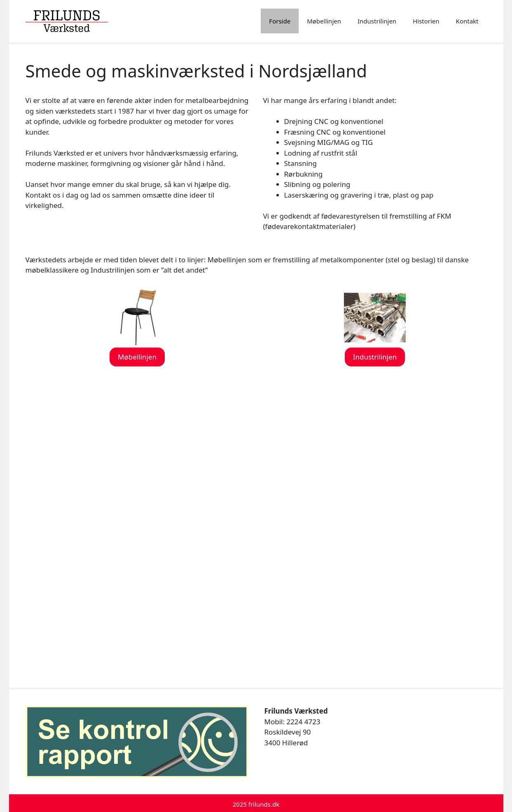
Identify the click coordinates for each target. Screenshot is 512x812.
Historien (426, 21)
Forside (280, 21)
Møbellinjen (324, 21)
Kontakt (467, 21)
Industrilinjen (377, 21)
